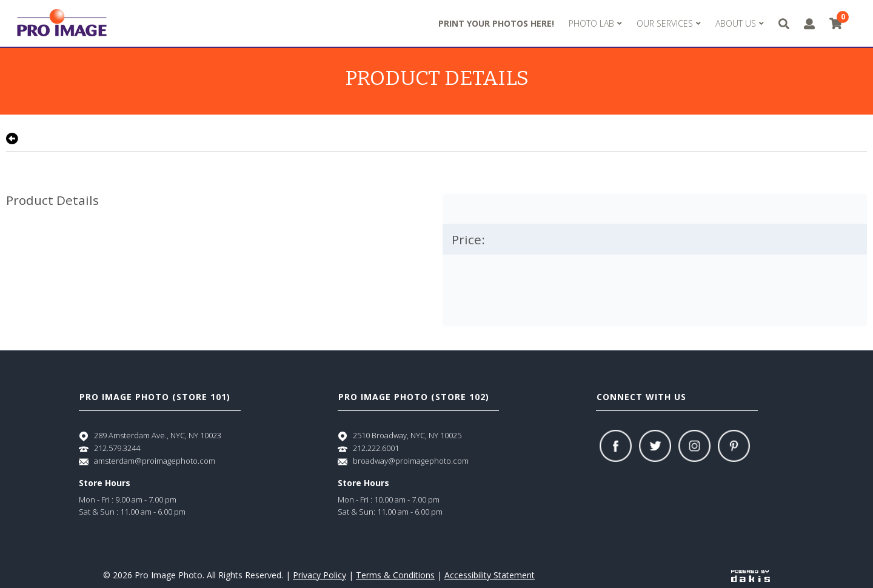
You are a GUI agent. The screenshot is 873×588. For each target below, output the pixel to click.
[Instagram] (694, 446)
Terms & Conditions (395, 575)
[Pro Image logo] (62, 23)
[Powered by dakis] (751, 575)
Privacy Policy (319, 575)
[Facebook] (616, 446)
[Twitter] (655, 446)
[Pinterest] (734, 446)
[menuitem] (595, 24)
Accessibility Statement (490, 575)
